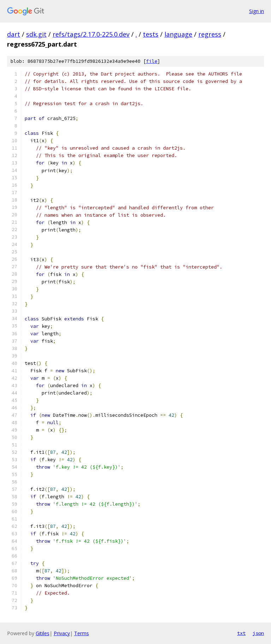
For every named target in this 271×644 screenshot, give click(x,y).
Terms (82, 633)
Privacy (62, 633)
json (258, 633)
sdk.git (36, 34)
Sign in (257, 11)
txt (241, 633)
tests (151, 34)
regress (210, 34)
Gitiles (43, 633)
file (152, 61)
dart (14, 34)
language (178, 34)
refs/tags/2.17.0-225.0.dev (91, 34)
